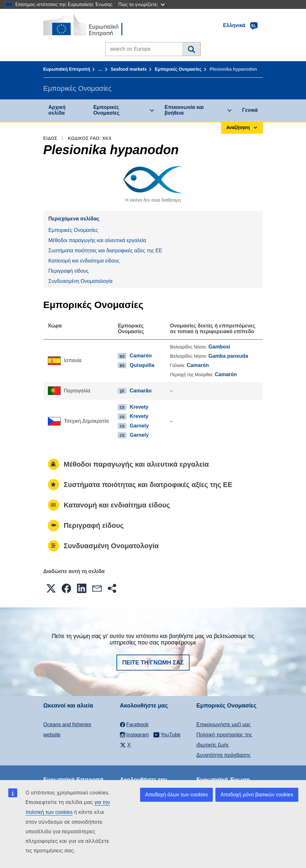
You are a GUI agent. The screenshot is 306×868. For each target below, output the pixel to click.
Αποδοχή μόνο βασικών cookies (257, 795)
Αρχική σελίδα (57, 110)
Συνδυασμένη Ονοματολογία (81, 281)
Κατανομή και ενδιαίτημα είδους (84, 261)
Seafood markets (129, 69)
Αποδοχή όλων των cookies (176, 795)
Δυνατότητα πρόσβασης (224, 755)
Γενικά (250, 110)
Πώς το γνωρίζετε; (142, 4)
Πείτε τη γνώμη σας (153, 663)
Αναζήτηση (191, 49)
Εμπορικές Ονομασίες (178, 69)
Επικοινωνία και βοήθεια (184, 110)
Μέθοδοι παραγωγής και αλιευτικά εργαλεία (97, 240)
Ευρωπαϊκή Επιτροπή (67, 69)
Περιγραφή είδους (69, 271)
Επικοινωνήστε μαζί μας (224, 725)
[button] (51, 588)
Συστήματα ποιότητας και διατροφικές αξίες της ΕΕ (105, 251)
